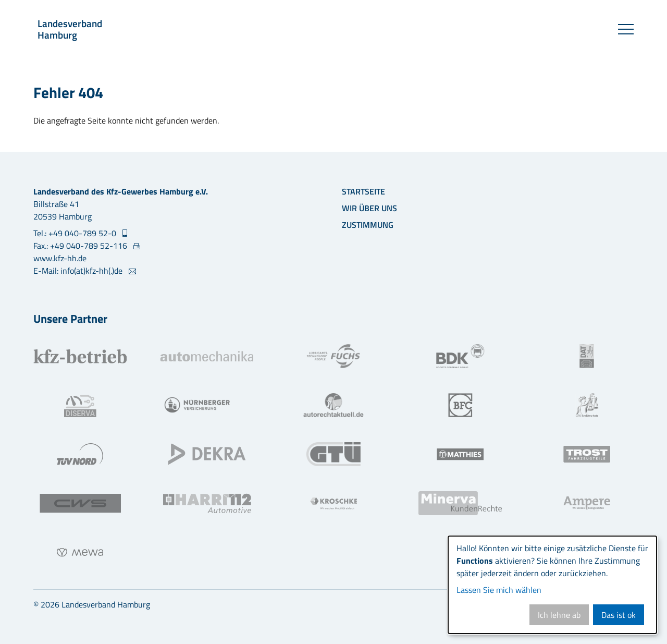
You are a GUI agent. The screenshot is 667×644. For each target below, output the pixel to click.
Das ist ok (619, 615)
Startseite (363, 191)
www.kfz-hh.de (60, 258)
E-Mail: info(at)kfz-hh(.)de (79, 271)
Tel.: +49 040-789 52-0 (76, 233)
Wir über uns (369, 208)
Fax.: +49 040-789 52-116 (81, 246)
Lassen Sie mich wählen (499, 590)
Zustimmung (368, 225)
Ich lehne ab (559, 615)
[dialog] (552, 585)
